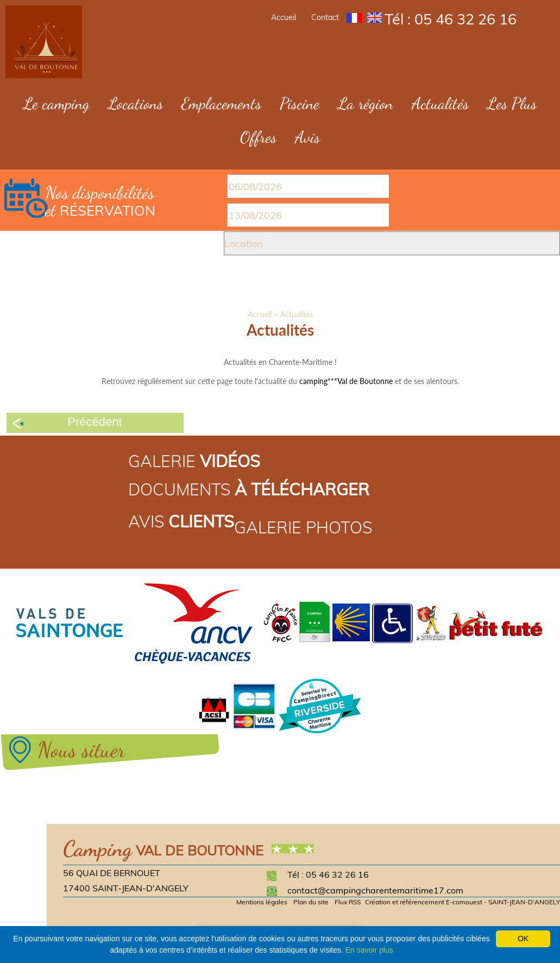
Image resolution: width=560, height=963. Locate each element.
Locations (136, 103)
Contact (325, 17)
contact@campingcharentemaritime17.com (375, 890)
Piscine (300, 103)
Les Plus (512, 103)
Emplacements (221, 103)
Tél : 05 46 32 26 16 (451, 19)
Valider (278, 285)
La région (366, 103)
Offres (258, 137)
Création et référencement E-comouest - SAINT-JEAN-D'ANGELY (463, 902)
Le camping (56, 103)
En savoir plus (369, 950)
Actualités (440, 103)
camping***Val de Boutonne (346, 381)
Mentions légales (262, 902)
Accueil (284, 17)
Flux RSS (348, 902)
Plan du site (311, 902)
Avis (307, 137)
